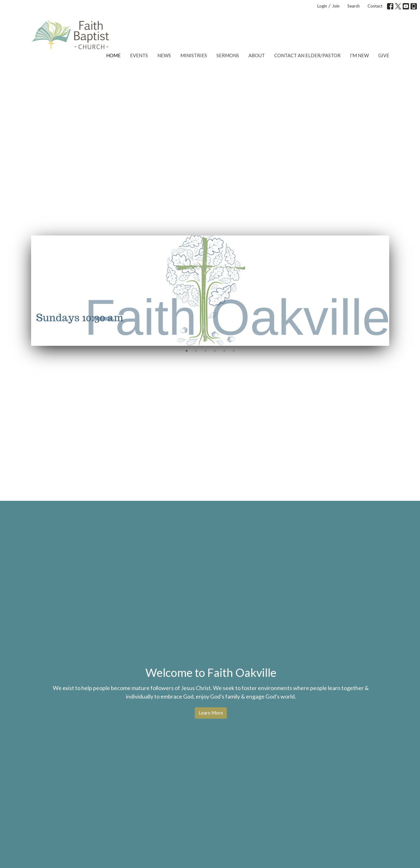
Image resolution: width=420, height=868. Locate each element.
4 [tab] (215, 351)
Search (354, 6)
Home (113, 55)
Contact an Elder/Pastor (307, 55)
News (164, 55)
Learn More (211, 713)
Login (322, 6)
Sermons (228, 55)
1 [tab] (187, 351)
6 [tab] (234, 351)
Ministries (194, 55)
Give (384, 55)
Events (139, 55)
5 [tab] (224, 351)
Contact (375, 6)
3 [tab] (205, 351)
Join (336, 6)
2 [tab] (196, 351)
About (257, 55)
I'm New (359, 55)
